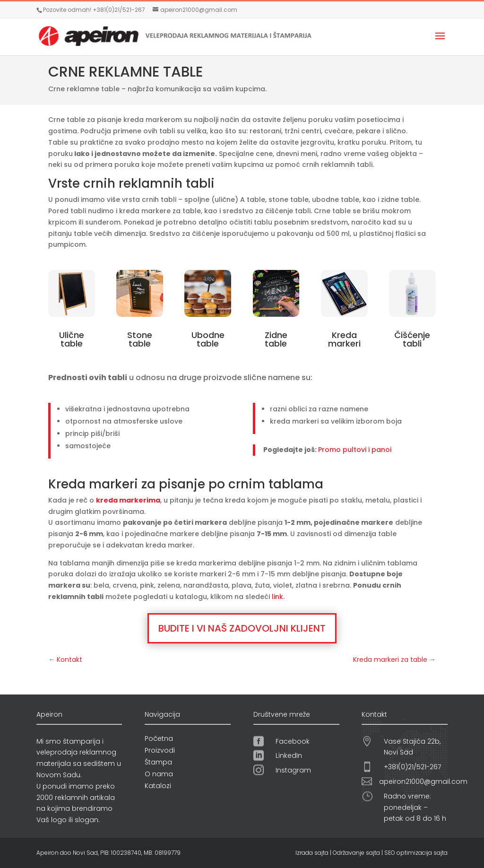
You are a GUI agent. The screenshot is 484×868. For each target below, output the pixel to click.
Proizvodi (160, 750)
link (277, 597)
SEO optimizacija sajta (416, 853)
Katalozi (158, 786)
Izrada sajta (312, 853)
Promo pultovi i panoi (355, 450)
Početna (159, 738)
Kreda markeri (344, 339)
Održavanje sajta (356, 853)
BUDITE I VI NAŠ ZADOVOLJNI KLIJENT (242, 628)
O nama (159, 774)
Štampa (158, 762)
